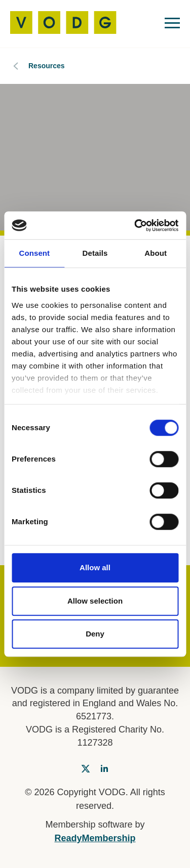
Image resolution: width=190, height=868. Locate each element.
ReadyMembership (95, 838)
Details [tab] (95, 253)
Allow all (95, 567)
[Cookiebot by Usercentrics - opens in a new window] (135, 225)
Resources (47, 66)
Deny (95, 634)
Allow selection (95, 601)
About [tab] (156, 253)
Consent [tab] (34, 253)
